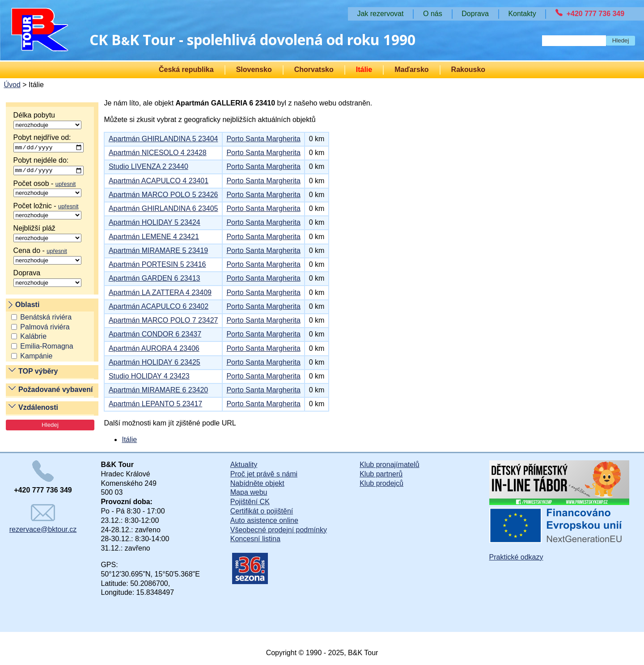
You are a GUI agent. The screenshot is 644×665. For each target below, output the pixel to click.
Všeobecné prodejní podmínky (279, 530)
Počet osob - (47, 190)
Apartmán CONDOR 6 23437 (155, 334)
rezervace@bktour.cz (43, 518)
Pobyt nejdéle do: (49, 167)
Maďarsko (411, 69)
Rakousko (468, 69)
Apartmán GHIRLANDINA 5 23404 (163, 139)
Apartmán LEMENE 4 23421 (154, 237)
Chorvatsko (314, 69)
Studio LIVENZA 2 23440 (148, 166)
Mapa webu (249, 492)
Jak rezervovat (380, 14)
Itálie (364, 69)
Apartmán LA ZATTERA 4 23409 (160, 293)
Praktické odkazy (516, 557)
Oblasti (27, 306)
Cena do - (47, 257)
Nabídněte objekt (257, 483)
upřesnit (66, 185)
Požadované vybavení (55, 391)
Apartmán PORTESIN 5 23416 (157, 264)
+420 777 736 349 (595, 14)
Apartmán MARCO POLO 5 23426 (163, 195)
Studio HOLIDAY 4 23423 (149, 376)
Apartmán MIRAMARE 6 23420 (158, 390)
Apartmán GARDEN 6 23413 (155, 278)
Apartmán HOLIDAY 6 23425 (155, 362)
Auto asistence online (264, 520)
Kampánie (36, 358)
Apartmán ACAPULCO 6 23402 (159, 306)
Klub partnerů (381, 474)
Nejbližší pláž (47, 235)
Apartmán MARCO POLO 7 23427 (163, 320)
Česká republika (186, 69)
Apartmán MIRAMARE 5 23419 (158, 250)
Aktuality (244, 465)
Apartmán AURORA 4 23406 (154, 348)
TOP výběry (38, 373)
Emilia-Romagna (47, 348)
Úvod (12, 85)
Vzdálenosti (38, 409)
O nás (433, 14)
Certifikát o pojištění (262, 511)
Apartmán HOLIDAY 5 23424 (155, 222)
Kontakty (522, 14)
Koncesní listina (255, 539)
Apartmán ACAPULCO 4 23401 (159, 181)
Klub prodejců (381, 483)
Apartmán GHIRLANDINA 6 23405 (163, 208)
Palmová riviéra (45, 328)
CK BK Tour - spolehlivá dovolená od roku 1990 (252, 40)
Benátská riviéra (46, 318)
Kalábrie (33, 338)
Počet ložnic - (47, 212)
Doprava (47, 279)
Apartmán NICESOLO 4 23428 (158, 153)
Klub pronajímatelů (389, 465)
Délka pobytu (47, 120)
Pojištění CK (250, 502)
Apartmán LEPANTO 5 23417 (155, 404)
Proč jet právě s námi (264, 474)
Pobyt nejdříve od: (49, 143)
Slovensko (254, 69)
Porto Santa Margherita (263, 139)
